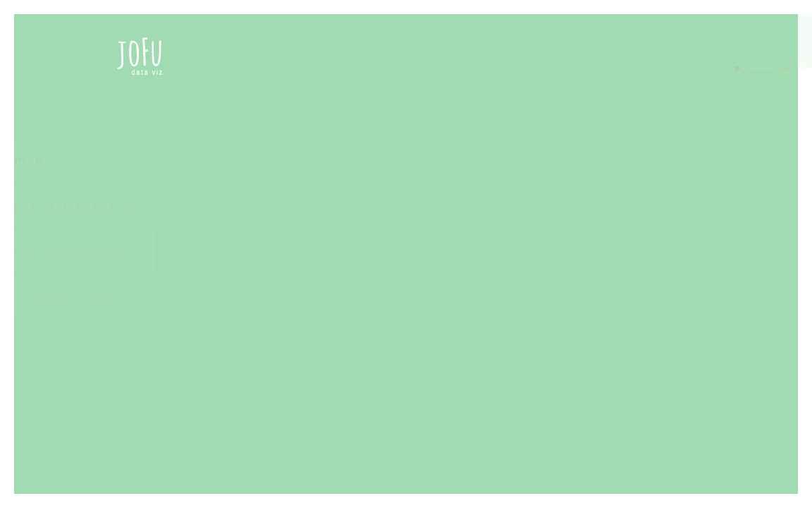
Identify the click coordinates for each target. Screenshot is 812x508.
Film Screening (416, 377)
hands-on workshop (434, 182)
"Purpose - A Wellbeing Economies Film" (494, 398)
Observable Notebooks (545, 202)
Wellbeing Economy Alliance (440, 479)
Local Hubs (595, 479)
